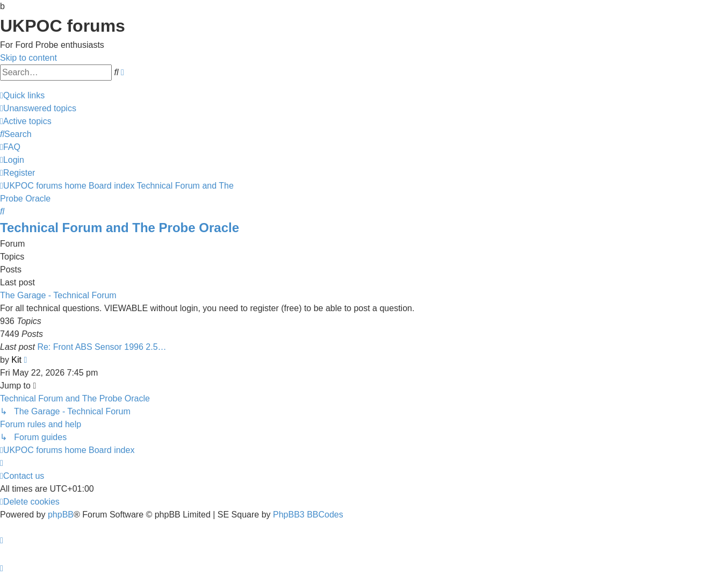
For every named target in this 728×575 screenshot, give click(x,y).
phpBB (61, 515)
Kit (16, 360)
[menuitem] (38, 108)
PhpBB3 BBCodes (308, 515)
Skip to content (28, 58)
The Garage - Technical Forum (58, 295)
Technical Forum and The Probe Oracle (120, 228)
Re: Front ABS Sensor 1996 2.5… (102, 347)
